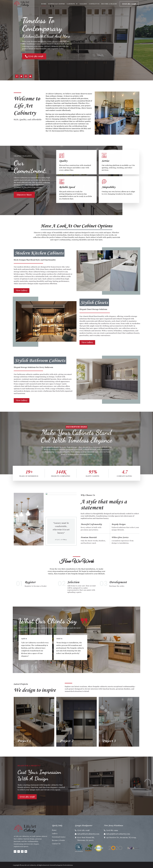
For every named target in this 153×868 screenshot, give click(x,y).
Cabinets (72, 4)
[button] (51, 663)
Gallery (83, 4)
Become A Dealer (109, 4)
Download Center (56, 4)
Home (44, 4)
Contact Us (94, 4)
